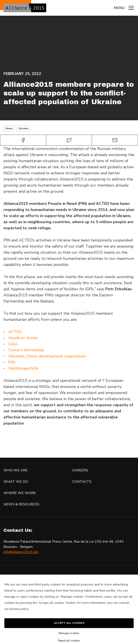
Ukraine (24, 128)
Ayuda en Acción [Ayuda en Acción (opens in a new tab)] (23, 338)
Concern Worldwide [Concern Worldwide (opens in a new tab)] (26, 350)
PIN (12, 362)
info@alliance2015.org (21, 552)
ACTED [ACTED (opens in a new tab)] (15, 332)
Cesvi (13, 344)
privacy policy (19, 615)
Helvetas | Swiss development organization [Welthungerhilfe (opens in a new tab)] (47, 356)
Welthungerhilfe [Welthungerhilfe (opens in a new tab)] (23, 368)
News (9, 128)
